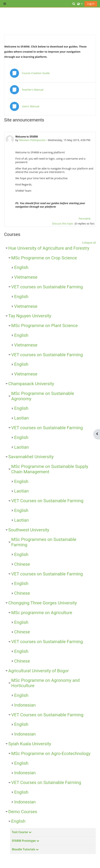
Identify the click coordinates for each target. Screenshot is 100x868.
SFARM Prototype (24, 841)
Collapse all (89, 243)
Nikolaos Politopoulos (32, 140)
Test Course (20, 832)
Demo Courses (23, 812)
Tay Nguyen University (30, 316)
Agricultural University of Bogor (39, 671)
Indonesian (25, 705)
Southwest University (29, 530)
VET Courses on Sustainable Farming (47, 501)
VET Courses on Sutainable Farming (46, 783)
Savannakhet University (31, 457)
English (21, 267)
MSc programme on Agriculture (42, 613)
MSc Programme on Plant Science (45, 326)
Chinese (22, 564)
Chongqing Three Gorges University (43, 603)
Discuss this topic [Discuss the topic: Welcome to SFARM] (63, 224)
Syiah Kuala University (30, 744)
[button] (74, 4)
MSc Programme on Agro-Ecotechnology (51, 754)
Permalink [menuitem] (85, 219)
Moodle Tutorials (24, 849)
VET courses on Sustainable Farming (47, 287)
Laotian (22, 418)
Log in (91, 4)
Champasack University (31, 384)
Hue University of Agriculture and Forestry (49, 248)
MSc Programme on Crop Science (44, 258)
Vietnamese (26, 277)
